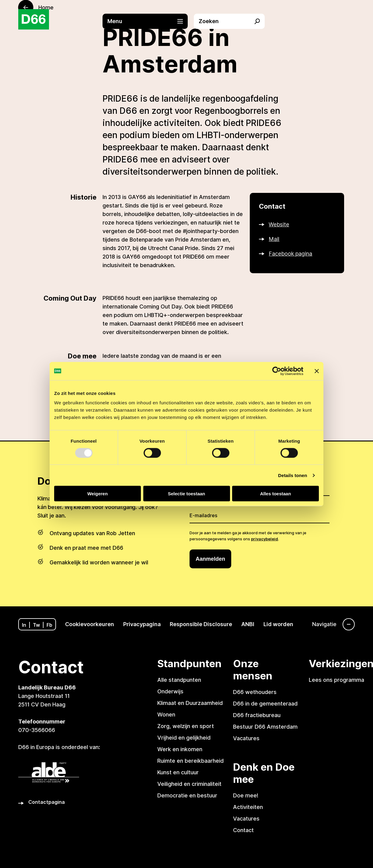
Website (279, 224)
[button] (148, 21)
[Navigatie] (333, 624)
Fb (49, 625)
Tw (36, 625)
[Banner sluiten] (317, 371)
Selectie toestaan (187, 494)
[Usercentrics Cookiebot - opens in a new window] (277, 371)
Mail (274, 239)
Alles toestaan (276, 494)
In (24, 625)
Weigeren (98, 494)
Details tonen (293, 475)
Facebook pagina (290, 254)
